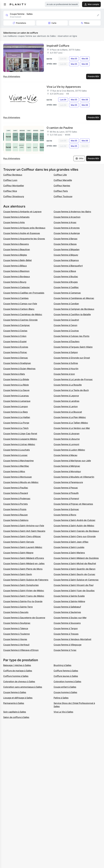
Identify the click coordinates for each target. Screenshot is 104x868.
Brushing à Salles (62, 665)
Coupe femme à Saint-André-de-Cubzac (74, 520)
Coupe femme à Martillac (16, 466)
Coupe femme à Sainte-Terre (18, 607)
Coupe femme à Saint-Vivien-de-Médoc (24, 591)
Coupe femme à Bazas (65, 244)
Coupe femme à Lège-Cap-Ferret (20, 434)
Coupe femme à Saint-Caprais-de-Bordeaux (76, 531)
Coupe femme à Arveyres (67, 228)
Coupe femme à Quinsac (66, 509)
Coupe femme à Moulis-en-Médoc (21, 482)
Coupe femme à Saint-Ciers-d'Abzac (22, 536)
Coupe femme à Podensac (17, 498)
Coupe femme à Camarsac (67, 293)
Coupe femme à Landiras (66, 401)
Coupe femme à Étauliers (67, 341)
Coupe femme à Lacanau (16, 396)
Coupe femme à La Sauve (16, 390)
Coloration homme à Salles (67, 681)
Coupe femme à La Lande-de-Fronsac (73, 379)
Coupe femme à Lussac (15, 455)
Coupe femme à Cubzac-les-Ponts (71, 336)
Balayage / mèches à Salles (17, 665)
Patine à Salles (61, 698)
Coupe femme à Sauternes (67, 612)
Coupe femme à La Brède (16, 379)
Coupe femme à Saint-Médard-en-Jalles (24, 563)
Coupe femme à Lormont (66, 444)
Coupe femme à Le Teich (16, 428)
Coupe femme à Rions (65, 515)
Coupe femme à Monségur (67, 471)
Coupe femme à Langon (16, 406)
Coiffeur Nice (10, 191)
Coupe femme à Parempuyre (68, 482)
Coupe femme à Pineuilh (66, 493)
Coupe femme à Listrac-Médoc (19, 444)
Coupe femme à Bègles (15, 255)
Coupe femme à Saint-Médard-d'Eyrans (24, 558)
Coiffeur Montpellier (14, 186)
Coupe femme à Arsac (65, 222)
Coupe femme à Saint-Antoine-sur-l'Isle (24, 526)
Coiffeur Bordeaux (13, 175)
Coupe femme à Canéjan (66, 304)
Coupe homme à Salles (65, 692)
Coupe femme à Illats (14, 374)
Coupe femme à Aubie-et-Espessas (22, 233)
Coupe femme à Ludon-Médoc (69, 450)
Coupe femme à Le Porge (16, 423)
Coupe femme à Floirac (15, 352)
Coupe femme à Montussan (18, 477)
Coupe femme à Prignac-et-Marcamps (73, 504)
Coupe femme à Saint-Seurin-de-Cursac (74, 574)
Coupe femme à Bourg (15, 282)
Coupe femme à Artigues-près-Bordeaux (24, 228)
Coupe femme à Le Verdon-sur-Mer (72, 428)
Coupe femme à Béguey (66, 255)
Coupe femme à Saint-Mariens (69, 553)
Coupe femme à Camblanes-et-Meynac (74, 298)
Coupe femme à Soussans (67, 623)
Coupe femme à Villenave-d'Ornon (21, 650)
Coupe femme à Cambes (16, 298)
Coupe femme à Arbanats (16, 217)
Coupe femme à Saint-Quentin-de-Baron (75, 569)
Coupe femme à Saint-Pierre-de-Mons (23, 569)
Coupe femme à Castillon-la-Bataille (72, 314)
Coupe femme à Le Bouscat (68, 412)
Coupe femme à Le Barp (16, 412)
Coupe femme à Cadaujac (17, 287)
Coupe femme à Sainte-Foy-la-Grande (23, 601)
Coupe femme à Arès (14, 222)
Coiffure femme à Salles (66, 671)
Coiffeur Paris (61, 191)
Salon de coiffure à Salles (16, 717)
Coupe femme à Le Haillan (17, 417)
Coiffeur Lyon (10, 180)
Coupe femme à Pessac (66, 488)
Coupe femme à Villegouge (68, 645)
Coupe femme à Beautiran (17, 249)
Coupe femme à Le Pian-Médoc (70, 417)
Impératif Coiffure (58, 46)
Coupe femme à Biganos (66, 260)
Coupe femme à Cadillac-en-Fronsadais (24, 293)
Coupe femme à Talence (16, 628)
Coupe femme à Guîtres (66, 363)
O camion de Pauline (60, 128)
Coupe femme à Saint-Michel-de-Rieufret (75, 563)
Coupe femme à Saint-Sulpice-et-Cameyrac (76, 580)
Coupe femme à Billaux (15, 266)
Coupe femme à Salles (15, 692)
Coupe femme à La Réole (16, 385)
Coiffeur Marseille (63, 180)
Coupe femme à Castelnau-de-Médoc (23, 314)
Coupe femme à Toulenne (16, 634)
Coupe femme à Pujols (15, 509)
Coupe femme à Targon (66, 628)
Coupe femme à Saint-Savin (18, 574)
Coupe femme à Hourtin (66, 369)
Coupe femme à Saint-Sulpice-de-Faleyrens (26, 580)
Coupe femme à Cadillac (66, 287)
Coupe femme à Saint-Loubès (69, 547)
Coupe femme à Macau (65, 455)
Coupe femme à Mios (14, 471)
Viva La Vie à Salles (63, 712)
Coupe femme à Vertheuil (16, 645)
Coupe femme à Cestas (15, 331)
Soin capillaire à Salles (15, 712)
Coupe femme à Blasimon (16, 271)
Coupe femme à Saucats (16, 612)
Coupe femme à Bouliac (66, 277)
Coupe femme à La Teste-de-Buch (71, 390)
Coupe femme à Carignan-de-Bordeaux (74, 309)
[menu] (5, 4)
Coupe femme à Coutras (66, 331)
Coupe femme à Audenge (67, 233)
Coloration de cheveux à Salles (19, 681)
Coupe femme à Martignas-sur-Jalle (72, 461)
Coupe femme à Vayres (15, 639)
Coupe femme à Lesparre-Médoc (20, 439)
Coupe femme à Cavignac (17, 325)
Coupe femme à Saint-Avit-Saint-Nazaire (24, 531)
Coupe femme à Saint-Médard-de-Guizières (76, 558)
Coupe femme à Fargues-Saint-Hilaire (73, 347)
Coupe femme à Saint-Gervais (19, 542)
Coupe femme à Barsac (66, 239)
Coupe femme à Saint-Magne (18, 553)
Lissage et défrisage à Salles (18, 698)
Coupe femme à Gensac (16, 358)
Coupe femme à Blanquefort (68, 266)
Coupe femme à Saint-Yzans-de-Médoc (24, 596)
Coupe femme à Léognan (67, 434)
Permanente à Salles (14, 703)
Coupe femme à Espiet (15, 341)
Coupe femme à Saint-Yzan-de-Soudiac (74, 591)
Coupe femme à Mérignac (67, 466)
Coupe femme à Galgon (66, 352)
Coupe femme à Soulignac (17, 623)
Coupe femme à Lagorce (66, 396)
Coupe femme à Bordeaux (17, 277)
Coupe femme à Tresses (66, 634)
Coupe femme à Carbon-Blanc (19, 309)
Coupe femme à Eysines (16, 347)
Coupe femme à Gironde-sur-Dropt (72, 358)
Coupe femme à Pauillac (16, 488)
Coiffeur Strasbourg (14, 196)
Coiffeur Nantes (62, 186)
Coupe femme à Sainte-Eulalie (69, 596)
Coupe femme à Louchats (17, 450)
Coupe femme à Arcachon (67, 217)
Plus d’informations (12, 76)
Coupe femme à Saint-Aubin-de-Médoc (74, 526)
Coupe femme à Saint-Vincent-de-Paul (74, 585)
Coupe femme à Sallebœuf (67, 607)
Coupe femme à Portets (16, 504)
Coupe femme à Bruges (66, 282)
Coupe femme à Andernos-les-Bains (72, 212)
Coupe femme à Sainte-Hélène (69, 601)
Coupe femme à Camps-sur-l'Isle (20, 304)
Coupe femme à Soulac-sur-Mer (70, 618)
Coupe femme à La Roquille (68, 385)
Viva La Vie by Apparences (64, 87)
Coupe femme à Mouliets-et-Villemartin (74, 477)
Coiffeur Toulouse (63, 196)
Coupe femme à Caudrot (66, 320)
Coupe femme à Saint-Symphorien (21, 585)
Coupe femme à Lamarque (17, 401)
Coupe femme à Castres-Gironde (20, 320)
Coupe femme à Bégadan (67, 249)
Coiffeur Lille (60, 175)
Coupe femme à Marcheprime (18, 461)
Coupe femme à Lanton (66, 406)
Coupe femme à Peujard (16, 493)
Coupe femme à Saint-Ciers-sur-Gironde (75, 536)
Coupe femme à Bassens (16, 244)
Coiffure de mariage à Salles (18, 671)
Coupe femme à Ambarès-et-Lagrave (22, 212)
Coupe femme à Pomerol (66, 498)
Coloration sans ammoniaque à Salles (23, 687)
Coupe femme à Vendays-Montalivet (72, 639)
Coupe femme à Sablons (16, 520)
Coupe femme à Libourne (67, 439)
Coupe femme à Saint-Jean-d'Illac (71, 542)
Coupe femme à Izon (64, 374)
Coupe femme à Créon (15, 336)
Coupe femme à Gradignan (17, 363)
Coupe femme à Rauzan (16, 515)
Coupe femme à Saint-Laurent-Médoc (23, 547)
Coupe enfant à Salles (65, 687)
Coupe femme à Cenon (65, 325)
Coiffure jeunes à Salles (66, 676)
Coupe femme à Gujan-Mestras (19, 369)
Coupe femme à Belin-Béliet (17, 260)
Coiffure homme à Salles (16, 676)
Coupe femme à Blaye (65, 271)
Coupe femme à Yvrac (65, 650)
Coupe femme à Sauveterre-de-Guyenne (24, 618)
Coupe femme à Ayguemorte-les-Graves (24, 239)
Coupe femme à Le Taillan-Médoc (71, 423)
